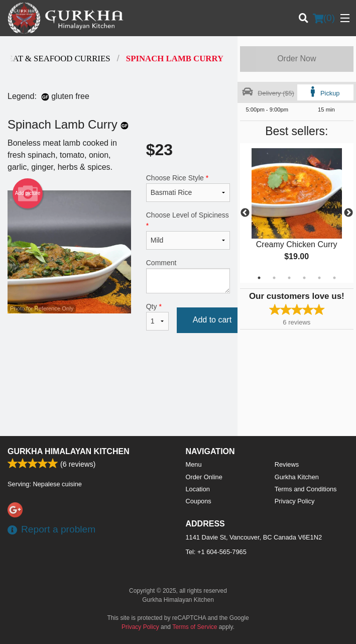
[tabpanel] (297, 213)
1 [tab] (259, 278)
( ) (324, 18)
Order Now (296, 59)
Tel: (216, 552)
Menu (194, 464)
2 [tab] (274, 278)
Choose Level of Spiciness (188, 230)
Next (348, 213)
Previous (245, 213)
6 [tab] (334, 278)
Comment (188, 276)
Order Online (204, 477)
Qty (157, 316)
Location (198, 489)
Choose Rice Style (188, 188)
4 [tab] (304, 278)
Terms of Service (195, 627)
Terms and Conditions (306, 489)
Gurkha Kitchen (297, 477)
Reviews (287, 464)
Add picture (28, 193)
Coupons (199, 501)
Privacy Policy (295, 501)
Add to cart (212, 320)
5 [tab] (319, 278)
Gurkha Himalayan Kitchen (69, 451)
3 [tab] (289, 278)
